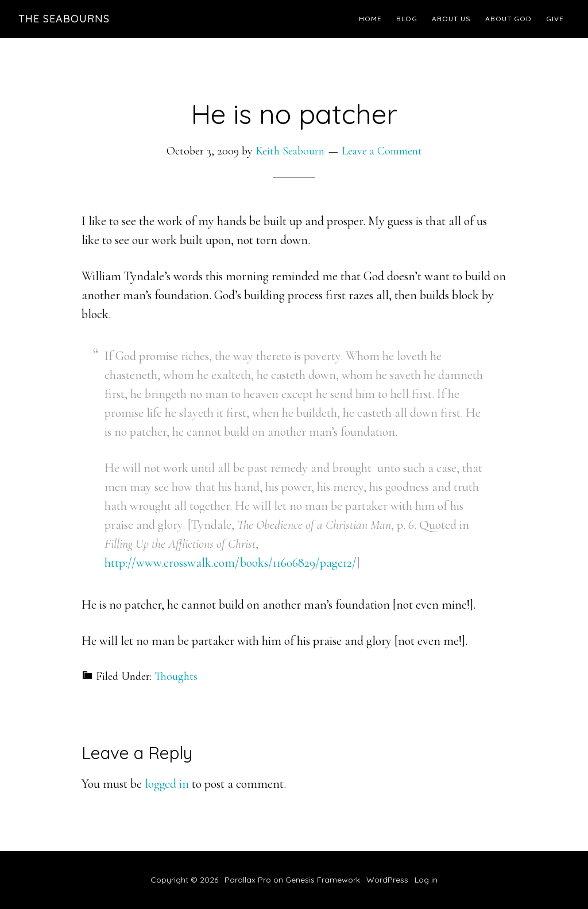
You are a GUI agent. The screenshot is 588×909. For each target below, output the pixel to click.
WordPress (387, 880)
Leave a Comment (382, 151)
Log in (426, 880)
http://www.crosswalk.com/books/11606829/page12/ (231, 563)
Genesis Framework (323, 880)
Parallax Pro (248, 880)
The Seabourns (64, 19)
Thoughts (176, 676)
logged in (167, 784)
